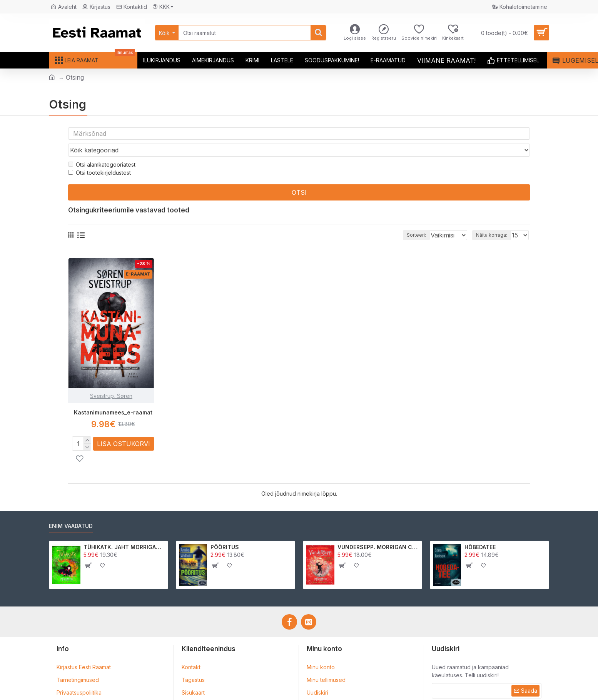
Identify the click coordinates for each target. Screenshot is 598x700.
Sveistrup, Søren (111, 381)
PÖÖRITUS (225, 532)
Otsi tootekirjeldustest (99, 158)
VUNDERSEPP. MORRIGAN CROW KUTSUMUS (378, 532)
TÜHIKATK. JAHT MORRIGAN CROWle (124, 532)
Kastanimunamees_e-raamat (113, 398)
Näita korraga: (494, 220)
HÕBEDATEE (480, 532)
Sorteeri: (406, 220)
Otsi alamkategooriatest (102, 150)
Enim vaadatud (71, 511)
